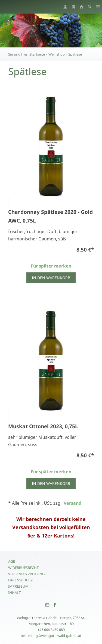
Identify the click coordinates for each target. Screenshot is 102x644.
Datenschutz (20, 580)
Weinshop (57, 54)
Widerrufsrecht (23, 568)
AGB (12, 561)
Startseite (37, 54)
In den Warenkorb (51, 278)
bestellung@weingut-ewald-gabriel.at (51, 636)
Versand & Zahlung (26, 574)
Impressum (18, 586)
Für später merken (51, 266)
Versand (72, 503)
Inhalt (14, 593)
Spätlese (75, 54)
